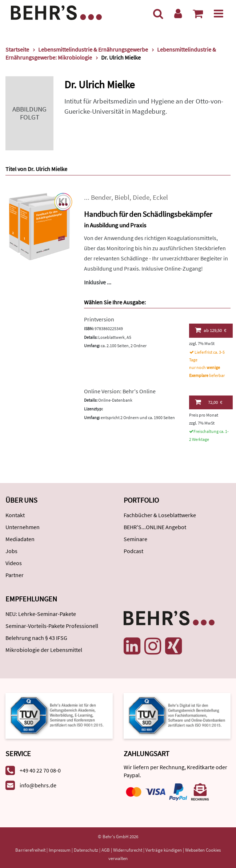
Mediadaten (20, 539)
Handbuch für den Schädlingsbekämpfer (148, 214)
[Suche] (158, 13)
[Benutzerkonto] (178, 13)
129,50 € (211, 330)
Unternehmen (23, 527)
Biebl (122, 197)
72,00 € (209, 402)
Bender (101, 197)
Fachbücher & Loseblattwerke (160, 515)
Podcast (133, 551)
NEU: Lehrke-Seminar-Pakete (41, 614)
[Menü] (219, 13)
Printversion (99, 319)
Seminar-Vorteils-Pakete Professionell (52, 626)
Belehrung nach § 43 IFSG (36, 638)
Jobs (11, 551)
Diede (141, 197)
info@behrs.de (38, 785)
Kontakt (15, 515)
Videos (14, 563)
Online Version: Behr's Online (120, 391)
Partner (15, 575)
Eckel (160, 197)
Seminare (135, 539)
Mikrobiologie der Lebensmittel (44, 650)
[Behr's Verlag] (56, 12)
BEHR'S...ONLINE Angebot (155, 527)
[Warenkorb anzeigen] (198, 13)
